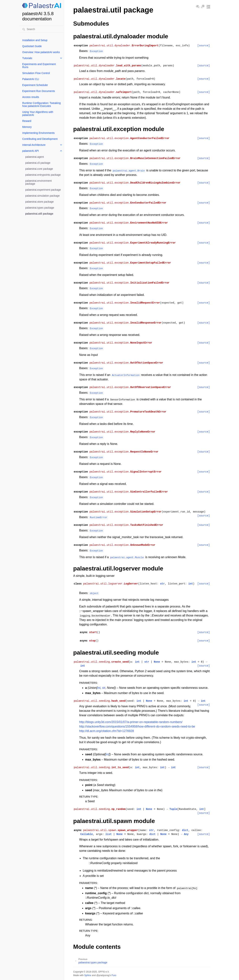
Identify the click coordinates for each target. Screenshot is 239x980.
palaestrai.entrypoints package (43, 175)
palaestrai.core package (39, 169)
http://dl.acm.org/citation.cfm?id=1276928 (107, 731)
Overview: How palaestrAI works (41, 52)
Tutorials (27, 58)
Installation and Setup (35, 40)
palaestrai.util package (39, 214)
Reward (27, 121)
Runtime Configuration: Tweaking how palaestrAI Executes (41, 104)
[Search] (42, 29)
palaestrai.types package (40, 208)
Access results (31, 97)
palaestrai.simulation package (42, 196)
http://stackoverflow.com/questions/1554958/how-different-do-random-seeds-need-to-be (137, 726)
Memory (27, 127)
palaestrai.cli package (38, 163)
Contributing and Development (40, 139)
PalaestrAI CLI (31, 79)
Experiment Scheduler (35, 85)
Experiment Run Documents (39, 91)
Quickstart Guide (32, 46)
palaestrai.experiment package (43, 190)
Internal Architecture (34, 145)
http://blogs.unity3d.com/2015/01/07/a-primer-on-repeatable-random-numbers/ (131, 722)
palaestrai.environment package (38, 182)
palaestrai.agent (35, 157)
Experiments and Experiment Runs (39, 66)
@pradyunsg (103, 975)
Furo (114, 975)
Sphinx (88, 975)
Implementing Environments (38, 133)
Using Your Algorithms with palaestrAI (38, 113)
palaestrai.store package (39, 202)
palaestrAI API (31, 151)
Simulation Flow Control (36, 73)
